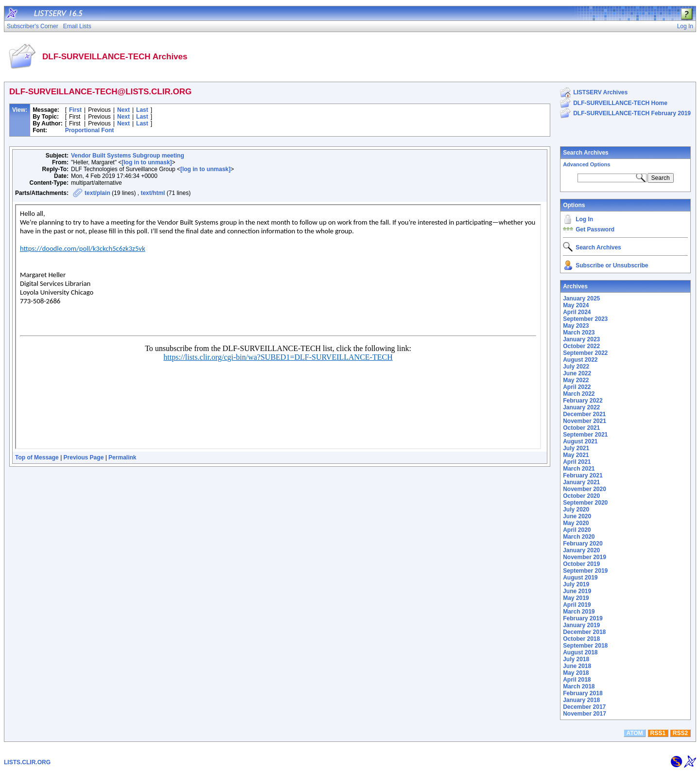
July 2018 (576, 659)
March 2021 (579, 469)
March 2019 (579, 612)
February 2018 (583, 693)
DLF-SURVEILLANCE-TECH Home (620, 103)
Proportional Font (90, 130)
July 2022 (576, 367)
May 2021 (576, 455)
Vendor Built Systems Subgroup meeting (128, 156)
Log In (584, 219)
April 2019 (577, 605)
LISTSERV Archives (600, 92)
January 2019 (581, 625)
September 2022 (585, 353)
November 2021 (585, 421)
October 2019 (581, 564)
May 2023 (576, 326)
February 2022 (583, 401)
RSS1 (658, 733)
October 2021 (581, 428)
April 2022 (577, 387)
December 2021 (584, 414)
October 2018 (581, 639)
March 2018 (579, 686)
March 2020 (579, 537)
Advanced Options (586, 164)
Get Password (595, 229)
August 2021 (580, 441)
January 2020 (581, 550)
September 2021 (585, 435)
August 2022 (580, 360)
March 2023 (579, 333)
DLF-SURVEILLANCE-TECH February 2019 (632, 113)
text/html (153, 193)
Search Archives (586, 153)
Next (123, 110)
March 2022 (579, 394)
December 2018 (584, 632)
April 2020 (577, 530)
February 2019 (583, 618)
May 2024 (576, 305)
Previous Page (84, 457)
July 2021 (576, 448)
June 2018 (577, 666)
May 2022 (576, 380)
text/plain (97, 193)
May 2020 (576, 523)
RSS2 (680, 733)
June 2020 (577, 516)
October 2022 (581, 346)
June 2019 (577, 591)
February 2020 (583, 544)
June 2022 (577, 373)
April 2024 (577, 312)
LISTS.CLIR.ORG (27, 762)
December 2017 (584, 707)
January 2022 (581, 407)
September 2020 (585, 503)
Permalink (122, 457)
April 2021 (577, 462)
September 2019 (585, 571)
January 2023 (581, 339)
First (75, 110)
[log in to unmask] (147, 162)
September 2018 (585, 646)
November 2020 (585, 489)
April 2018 (577, 680)
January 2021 (581, 482)
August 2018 (580, 652)
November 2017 (585, 714)
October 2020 (581, 496)
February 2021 (583, 475)
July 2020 (576, 509)
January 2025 (581, 299)
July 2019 (576, 584)
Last (142, 110)
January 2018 (581, 700)
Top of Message (37, 457)
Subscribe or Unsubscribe (612, 265)
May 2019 (576, 598)
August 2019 (580, 578)
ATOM (634, 733)
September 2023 (585, 319)
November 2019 (585, 557)
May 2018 (576, 673)
